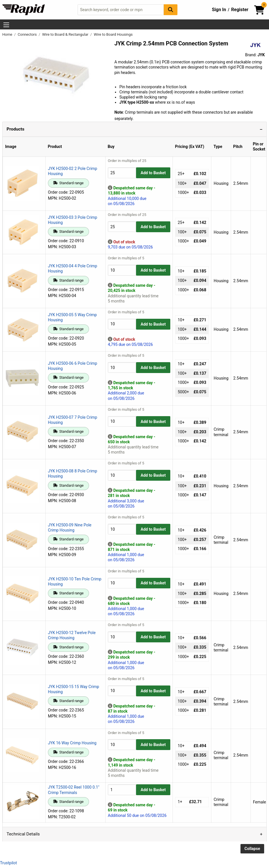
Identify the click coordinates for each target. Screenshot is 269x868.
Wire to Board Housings (113, 34)
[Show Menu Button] (6, 25)
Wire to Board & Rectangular (66, 34)
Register (240, 10)
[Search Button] (171, 10)
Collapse (252, 849)
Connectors (28, 34)
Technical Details (23, 834)
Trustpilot (8, 863)
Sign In (219, 10)
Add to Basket (153, 173)
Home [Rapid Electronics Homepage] (8, 34)
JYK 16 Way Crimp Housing (72, 743)
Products (15, 129)
